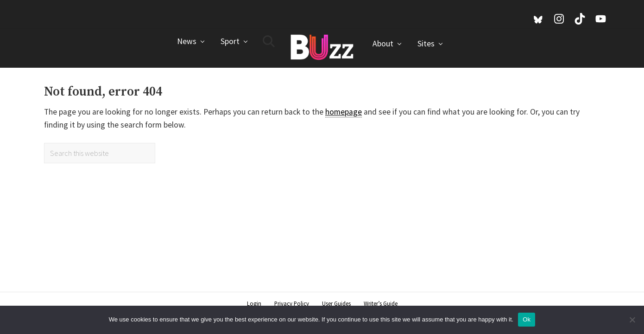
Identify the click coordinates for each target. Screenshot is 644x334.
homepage (344, 112)
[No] (632, 320)
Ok (527, 319)
